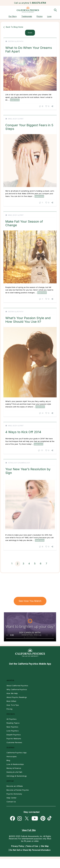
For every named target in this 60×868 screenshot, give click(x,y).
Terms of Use (32, 846)
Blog (8, 760)
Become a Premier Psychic (18, 790)
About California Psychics (17, 686)
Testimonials (27, 16)
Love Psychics (13, 731)
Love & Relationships (15, 764)
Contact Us (11, 802)
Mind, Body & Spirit (16, 119)
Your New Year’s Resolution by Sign (28, 471)
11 (41, 450)
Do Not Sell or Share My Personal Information (30, 850)
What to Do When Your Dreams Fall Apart (29, 50)
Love (49, 16)
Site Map (45, 846)
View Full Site (29, 830)
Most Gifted (11, 701)
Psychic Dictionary (14, 794)
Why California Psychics (17, 689)
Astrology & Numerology (19, 463)
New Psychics (12, 727)
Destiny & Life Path (16, 41)
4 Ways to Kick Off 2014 (23, 432)
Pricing (40, 16)
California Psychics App (17, 753)
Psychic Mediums (14, 739)
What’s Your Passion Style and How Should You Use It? (28, 320)
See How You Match (30, 601)
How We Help (12, 693)
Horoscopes (12, 756)
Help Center (12, 798)
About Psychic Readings (17, 697)
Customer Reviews (14, 742)
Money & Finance (14, 768)
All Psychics (12, 719)
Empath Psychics (14, 735)
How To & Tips (13, 705)
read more (15, 100)
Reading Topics (13, 723)
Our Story (13, 16)
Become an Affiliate (15, 786)
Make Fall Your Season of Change (24, 223)
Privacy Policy (18, 846)
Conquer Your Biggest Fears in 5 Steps (29, 127)
